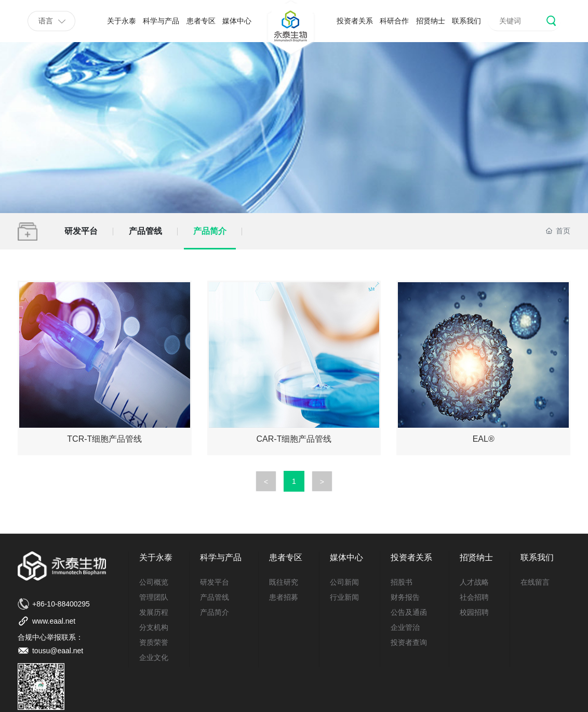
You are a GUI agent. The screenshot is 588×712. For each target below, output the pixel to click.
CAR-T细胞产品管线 (294, 439)
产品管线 (145, 231)
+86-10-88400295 (61, 604)
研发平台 (81, 231)
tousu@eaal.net (58, 651)
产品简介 (210, 231)
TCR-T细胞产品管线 (104, 439)
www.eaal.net (54, 621)
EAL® (484, 439)
